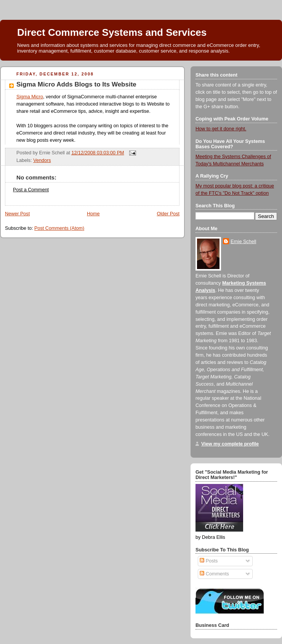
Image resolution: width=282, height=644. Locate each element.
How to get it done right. (221, 129)
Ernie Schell (243, 242)
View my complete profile (230, 444)
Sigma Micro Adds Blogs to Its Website (76, 84)
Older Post (168, 214)
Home (93, 214)
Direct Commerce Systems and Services (112, 32)
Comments (214, 574)
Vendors (42, 160)
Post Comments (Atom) (59, 228)
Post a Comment (31, 190)
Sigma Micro (30, 97)
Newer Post (17, 214)
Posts (209, 561)
